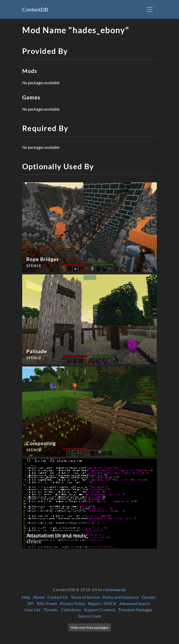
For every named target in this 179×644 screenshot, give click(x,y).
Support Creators (100, 610)
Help (26, 597)
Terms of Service (85, 597)
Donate (148, 597)
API (31, 603)
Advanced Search (135, 603)
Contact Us (58, 597)
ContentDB (35, 9)
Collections (71, 610)
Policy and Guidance (121, 597)
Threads (51, 610)
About (39, 597)
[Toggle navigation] (150, 9)
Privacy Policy (73, 603)
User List (32, 610)
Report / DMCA (102, 603)
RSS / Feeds (47, 603)
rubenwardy (114, 589)
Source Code (90, 616)
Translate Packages (135, 610)
